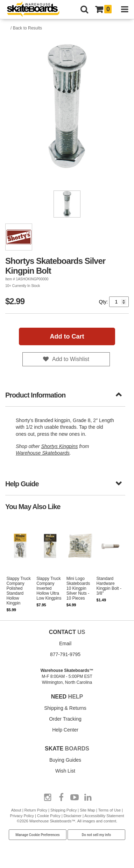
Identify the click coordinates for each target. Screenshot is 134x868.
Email (65, 643)
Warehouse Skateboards (43, 453)
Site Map (87, 810)
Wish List (65, 771)
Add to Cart (67, 336)
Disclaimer (73, 816)
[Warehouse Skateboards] (37, 10)
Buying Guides (65, 760)
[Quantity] (119, 302)
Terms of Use (109, 810)
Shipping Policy (64, 810)
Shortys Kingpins (59, 446)
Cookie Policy (49, 816)
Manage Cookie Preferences (38, 835)
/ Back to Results (26, 28)
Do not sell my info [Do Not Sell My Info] (97, 835)
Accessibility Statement (104, 816)
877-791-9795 (65, 654)
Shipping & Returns (65, 708)
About (16, 810)
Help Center (65, 730)
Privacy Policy (22, 816)
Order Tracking (65, 719)
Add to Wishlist (71, 359)
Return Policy (36, 810)
